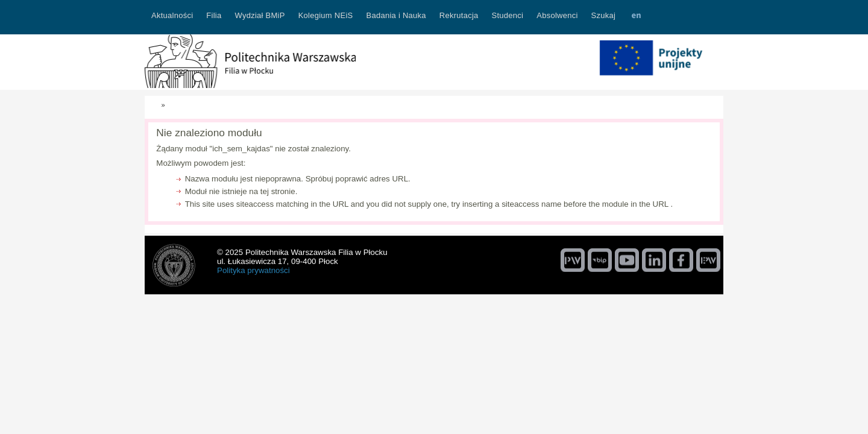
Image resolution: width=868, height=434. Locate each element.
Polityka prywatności (253, 270)
